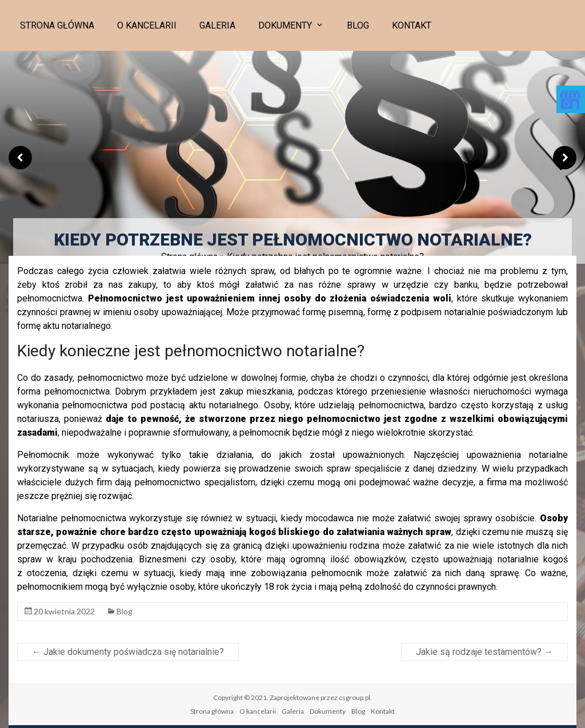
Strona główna (57, 25)
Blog (358, 25)
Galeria (217, 25)
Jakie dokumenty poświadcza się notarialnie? (128, 652)
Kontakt (412, 25)
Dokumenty (285, 25)
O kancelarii (147, 25)
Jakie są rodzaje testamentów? (484, 652)
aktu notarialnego (224, 405)
